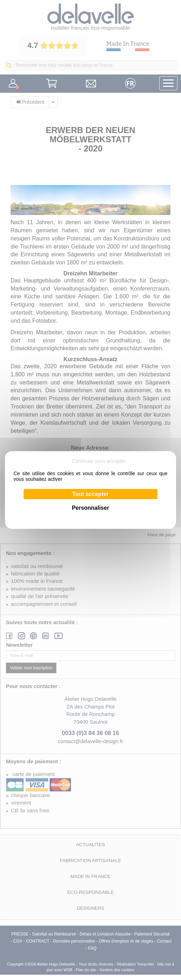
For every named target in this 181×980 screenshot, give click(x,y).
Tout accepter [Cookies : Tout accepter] (90, 494)
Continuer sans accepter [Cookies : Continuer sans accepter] (99, 461)
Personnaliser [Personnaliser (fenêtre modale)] (90, 508)
